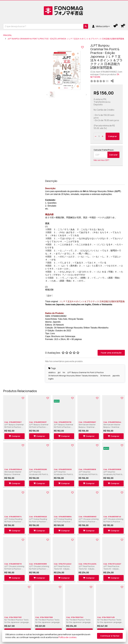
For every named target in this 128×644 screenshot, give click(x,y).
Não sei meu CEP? (101, 160)
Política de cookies (67, 637)
